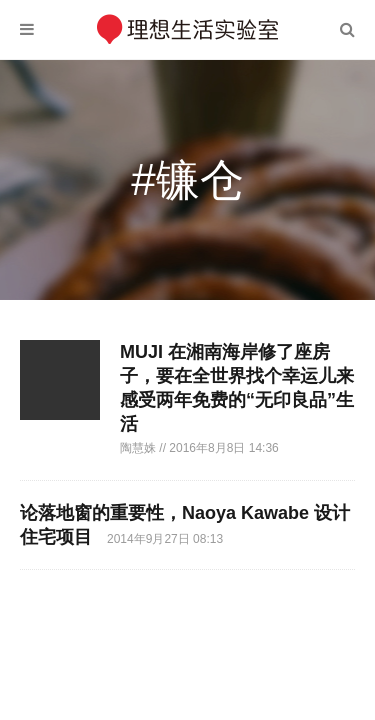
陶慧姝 (139, 448)
